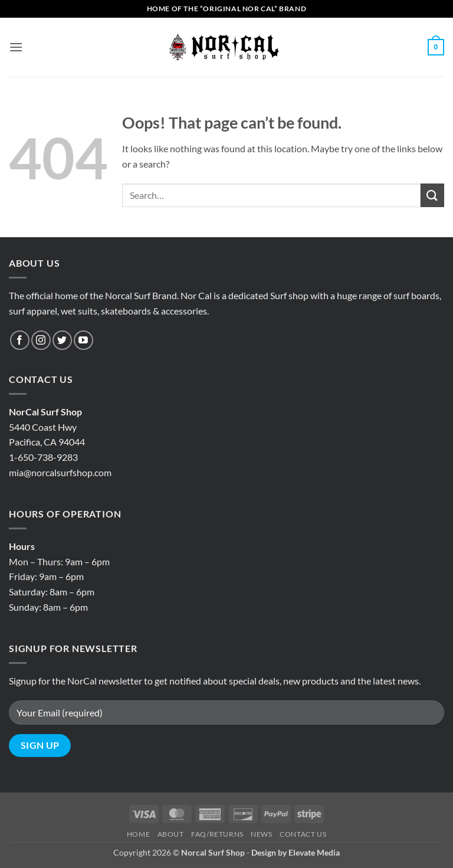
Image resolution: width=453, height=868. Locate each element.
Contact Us (303, 834)
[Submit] (432, 195)
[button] (16, 47)
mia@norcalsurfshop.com (60, 472)
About (171, 834)
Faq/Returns (217, 834)
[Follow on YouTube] (83, 340)
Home (138, 834)
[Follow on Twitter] (62, 340)
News (261, 834)
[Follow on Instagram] (41, 340)
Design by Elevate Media (296, 852)
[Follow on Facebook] (20, 340)
